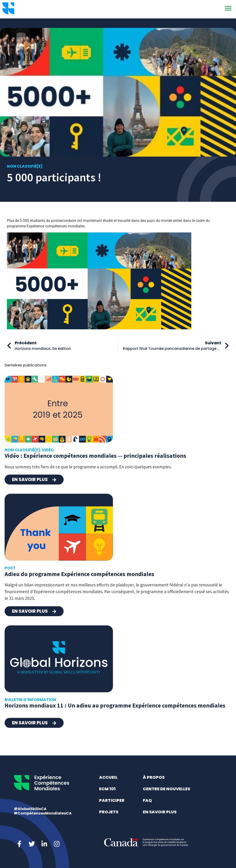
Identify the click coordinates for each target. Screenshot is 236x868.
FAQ (147, 800)
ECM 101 (107, 789)
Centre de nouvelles (167, 789)
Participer (112, 800)
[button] (228, 9)
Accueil (108, 777)
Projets (109, 812)
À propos (154, 777)
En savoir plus (160, 812)
